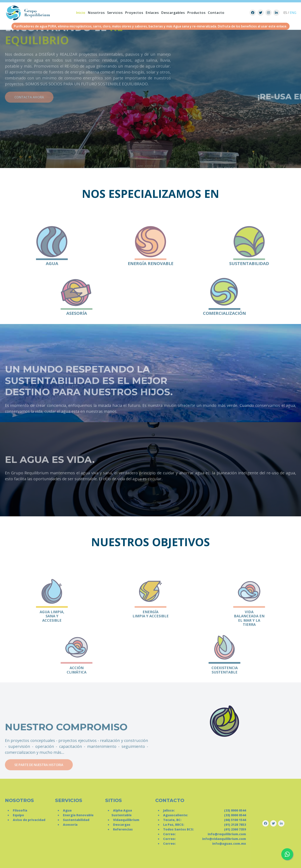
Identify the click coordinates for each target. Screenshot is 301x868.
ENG (293, 13)
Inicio (81, 13)
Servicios (115, 13)
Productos (196, 13)
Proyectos (134, 13)
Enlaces (152, 13)
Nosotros (96, 13)
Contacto (216, 13)
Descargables (173, 13)
